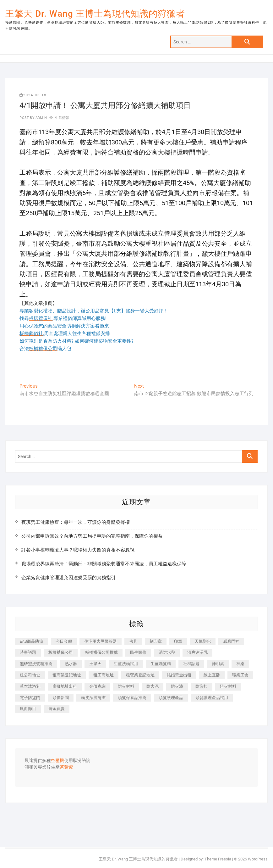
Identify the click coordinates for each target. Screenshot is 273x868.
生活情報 (62, 118)
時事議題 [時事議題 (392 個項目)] (28, 652)
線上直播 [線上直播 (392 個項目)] (212, 675)
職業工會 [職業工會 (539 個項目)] (240, 675)
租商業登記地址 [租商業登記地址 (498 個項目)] (67, 675)
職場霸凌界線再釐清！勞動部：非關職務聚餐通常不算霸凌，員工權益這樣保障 (104, 564)
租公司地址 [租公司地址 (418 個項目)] (30, 675)
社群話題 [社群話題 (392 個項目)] (191, 664)
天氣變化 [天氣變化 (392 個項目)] (203, 641)
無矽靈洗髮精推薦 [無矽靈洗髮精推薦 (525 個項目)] (36, 664)
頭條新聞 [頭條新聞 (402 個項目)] (61, 698)
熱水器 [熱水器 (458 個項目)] (71, 664)
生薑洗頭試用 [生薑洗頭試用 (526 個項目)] (126, 664)
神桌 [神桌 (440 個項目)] (240, 664)
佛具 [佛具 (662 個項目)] (133, 641)
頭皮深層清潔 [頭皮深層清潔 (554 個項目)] (93, 698)
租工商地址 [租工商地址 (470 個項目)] (104, 675)
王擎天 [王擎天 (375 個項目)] (95, 664)
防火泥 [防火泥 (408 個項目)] (153, 686)
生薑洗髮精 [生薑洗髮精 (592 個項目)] (161, 664)
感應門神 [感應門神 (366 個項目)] (231, 641)
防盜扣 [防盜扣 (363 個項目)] (202, 686)
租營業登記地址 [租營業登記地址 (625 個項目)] (140, 675)
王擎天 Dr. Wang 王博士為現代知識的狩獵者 (95, 14)
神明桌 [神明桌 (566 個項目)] (218, 664)
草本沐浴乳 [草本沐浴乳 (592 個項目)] (30, 686)
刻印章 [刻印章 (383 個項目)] (156, 641)
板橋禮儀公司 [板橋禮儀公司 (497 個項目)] (61, 652)
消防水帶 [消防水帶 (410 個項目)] (167, 652)
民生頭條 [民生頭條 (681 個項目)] (138, 652)
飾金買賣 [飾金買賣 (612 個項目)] (57, 709)
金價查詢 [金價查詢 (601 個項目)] (97, 686)
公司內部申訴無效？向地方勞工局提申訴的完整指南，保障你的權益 (92, 536)
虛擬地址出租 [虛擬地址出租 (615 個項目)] (65, 686)
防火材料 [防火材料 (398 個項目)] (126, 686)
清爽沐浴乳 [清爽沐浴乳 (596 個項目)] (197, 652)
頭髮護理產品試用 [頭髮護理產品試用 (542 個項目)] (212, 698)
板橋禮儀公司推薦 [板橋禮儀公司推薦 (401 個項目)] (101, 652)
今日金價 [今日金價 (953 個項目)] (64, 641)
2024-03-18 (33, 95)
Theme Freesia (218, 859)
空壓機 (57, 761)
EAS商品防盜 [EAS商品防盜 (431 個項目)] (32, 641)
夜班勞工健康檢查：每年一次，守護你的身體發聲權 (76, 522)
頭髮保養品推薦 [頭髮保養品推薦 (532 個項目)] (132, 698)
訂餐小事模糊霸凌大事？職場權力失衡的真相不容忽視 (78, 550)
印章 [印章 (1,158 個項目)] (178, 641)
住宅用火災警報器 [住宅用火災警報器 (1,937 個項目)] (101, 641)
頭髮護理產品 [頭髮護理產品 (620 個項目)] (171, 698)
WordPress (258, 859)
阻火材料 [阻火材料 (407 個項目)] (228, 686)
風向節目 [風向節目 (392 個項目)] (28, 709)
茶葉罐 (66, 767)
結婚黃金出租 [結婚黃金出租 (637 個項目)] (179, 675)
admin (41, 118)
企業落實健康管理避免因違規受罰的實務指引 (68, 578)
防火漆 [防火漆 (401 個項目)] (177, 686)
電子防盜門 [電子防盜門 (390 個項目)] (30, 698)
